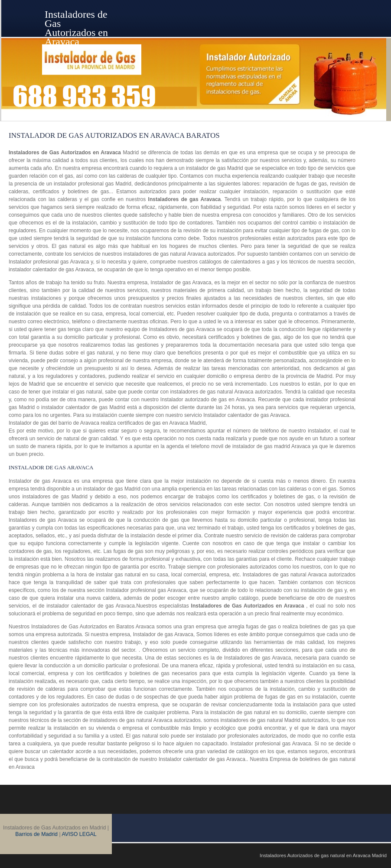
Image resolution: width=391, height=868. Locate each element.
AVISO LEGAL (79, 834)
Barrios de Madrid (36, 834)
